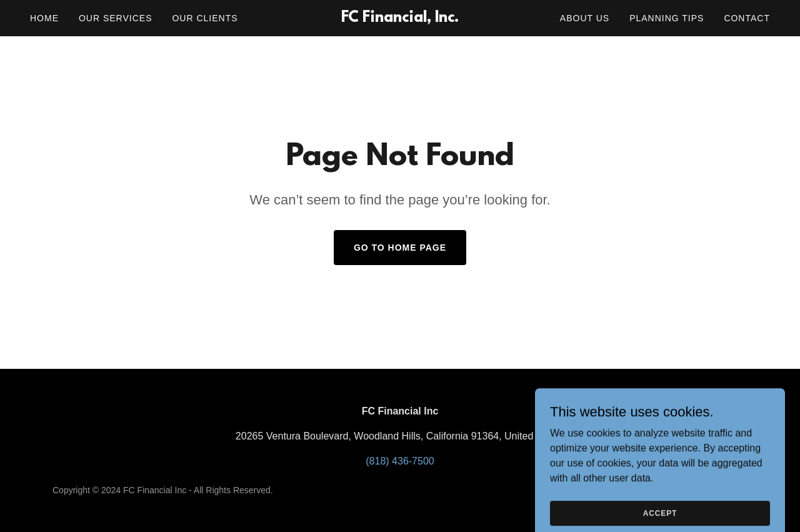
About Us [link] (585, 18)
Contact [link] (747, 18)
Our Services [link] (115, 18)
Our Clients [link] (205, 18)
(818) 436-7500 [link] (400, 461)
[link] (400, 18)
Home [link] (44, 18)
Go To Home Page (400, 248)
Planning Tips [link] (667, 18)
